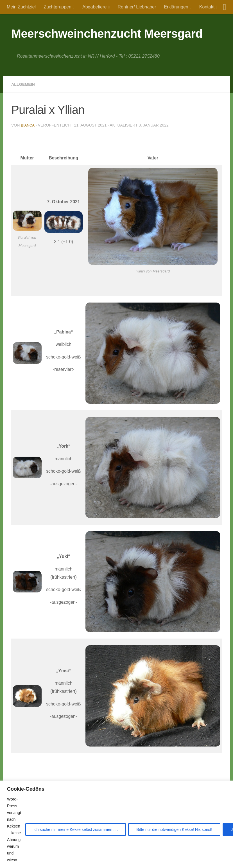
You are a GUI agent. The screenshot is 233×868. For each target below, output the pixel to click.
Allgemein (24, 84)
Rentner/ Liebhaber (137, 7)
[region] (116, 824)
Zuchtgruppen (57, 7)
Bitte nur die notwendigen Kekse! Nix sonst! (174, 829)
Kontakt (207, 7)
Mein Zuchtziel (21, 7)
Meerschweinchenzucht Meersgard (107, 34)
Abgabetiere (94, 7)
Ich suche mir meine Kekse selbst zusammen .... (76, 829)
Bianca (28, 125)
